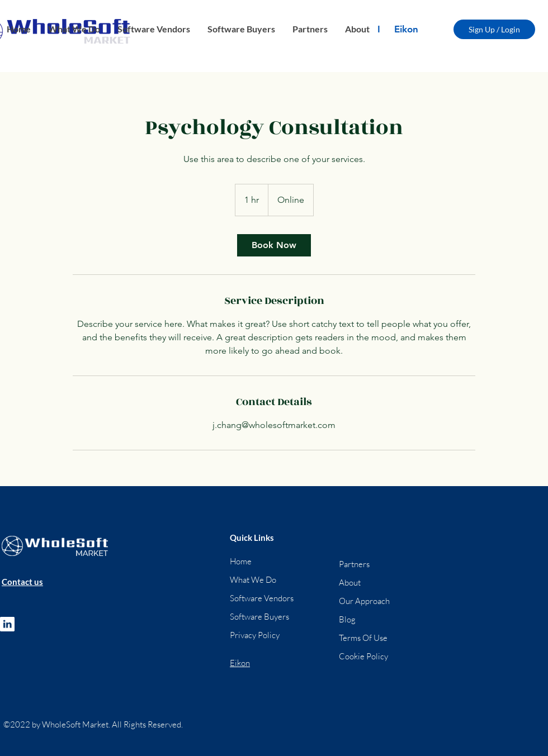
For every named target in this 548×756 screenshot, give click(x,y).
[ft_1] (7, 624)
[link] (274, 245)
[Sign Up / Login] (494, 29)
